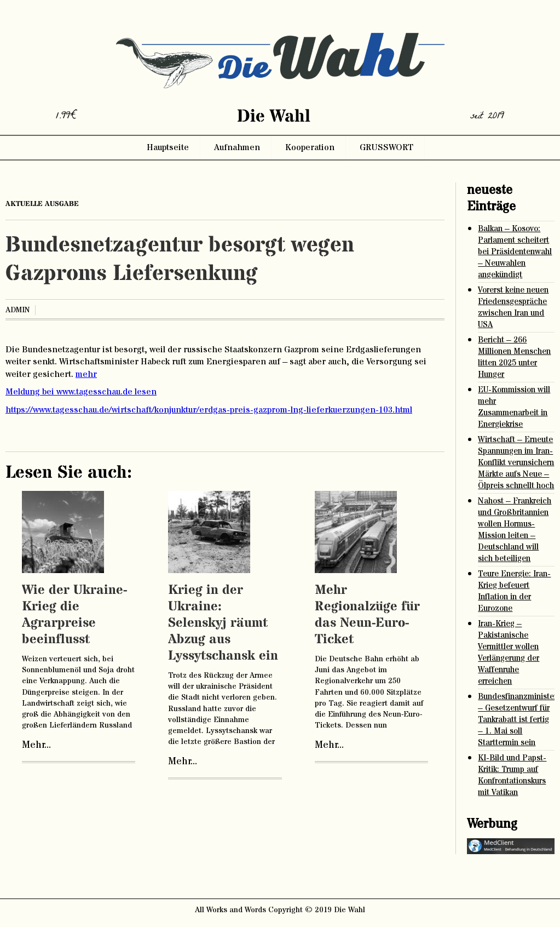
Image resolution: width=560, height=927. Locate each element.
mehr (86, 374)
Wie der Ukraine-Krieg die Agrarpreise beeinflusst (74, 615)
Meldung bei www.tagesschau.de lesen (81, 392)
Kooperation (310, 147)
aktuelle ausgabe (42, 204)
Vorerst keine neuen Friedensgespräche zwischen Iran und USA (513, 307)
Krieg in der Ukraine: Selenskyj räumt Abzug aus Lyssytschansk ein (223, 623)
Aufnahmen (237, 147)
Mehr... (36, 745)
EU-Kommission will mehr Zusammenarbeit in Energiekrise (514, 407)
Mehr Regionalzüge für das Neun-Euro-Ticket (367, 615)
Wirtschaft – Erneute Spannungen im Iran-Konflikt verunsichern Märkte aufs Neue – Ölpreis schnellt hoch (516, 463)
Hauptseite (168, 147)
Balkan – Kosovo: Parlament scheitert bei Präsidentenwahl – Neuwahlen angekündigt (515, 252)
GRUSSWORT (386, 147)
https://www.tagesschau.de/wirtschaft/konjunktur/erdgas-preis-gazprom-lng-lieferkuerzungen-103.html (209, 410)
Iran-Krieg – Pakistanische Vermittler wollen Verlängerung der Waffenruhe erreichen (509, 653)
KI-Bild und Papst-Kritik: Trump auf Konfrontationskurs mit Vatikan (512, 775)
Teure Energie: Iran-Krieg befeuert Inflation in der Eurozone (514, 591)
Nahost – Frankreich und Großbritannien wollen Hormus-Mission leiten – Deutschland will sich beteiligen (515, 530)
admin (18, 310)
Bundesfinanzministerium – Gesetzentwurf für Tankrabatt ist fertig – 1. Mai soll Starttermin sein (516, 720)
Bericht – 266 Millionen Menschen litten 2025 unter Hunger (514, 357)
